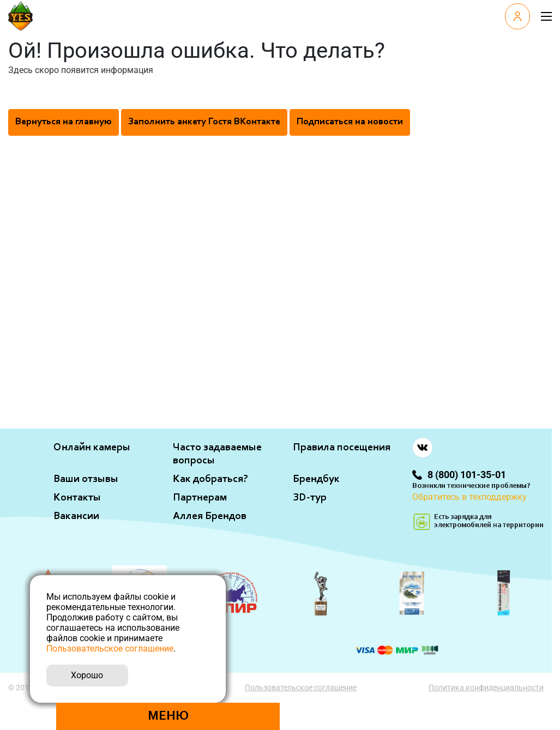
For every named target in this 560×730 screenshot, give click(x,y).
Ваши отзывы (86, 479)
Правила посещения (342, 448)
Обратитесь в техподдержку (469, 497)
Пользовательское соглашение (301, 687)
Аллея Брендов (210, 516)
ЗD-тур (310, 498)
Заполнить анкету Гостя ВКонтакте (204, 122)
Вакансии (76, 516)
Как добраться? (210, 479)
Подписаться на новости (350, 122)
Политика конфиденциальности (486, 687)
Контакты (77, 498)
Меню (168, 716)
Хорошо (87, 675)
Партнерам (200, 498)
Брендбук (316, 479)
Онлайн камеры (92, 448)
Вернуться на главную (64, 122)
